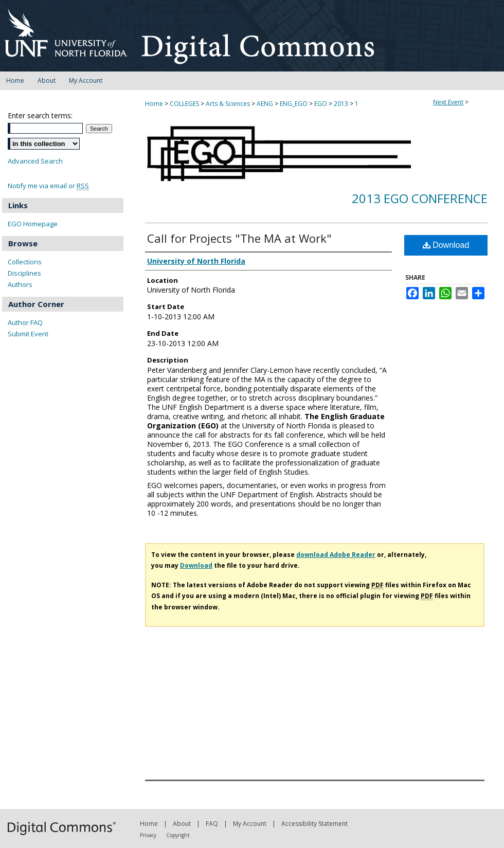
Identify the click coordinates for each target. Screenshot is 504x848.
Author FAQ (25, 322)
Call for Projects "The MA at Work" (239, 238)
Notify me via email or (48, 186)
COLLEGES (185, 104)
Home (154, 104)
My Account (250, 824)
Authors (20, 284)
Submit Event (28, 334)
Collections (25, 262)
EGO (321, 104)
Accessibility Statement (314, 824)
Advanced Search (35, 161)
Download (446, 245)
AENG (266, 104)
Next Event (448, 102)
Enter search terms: (40, 115)
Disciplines (24, 273)
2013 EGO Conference (420, 198)
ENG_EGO (294, 104)
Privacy (148, 835)
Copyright (178, 835)
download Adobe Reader (336, 555)
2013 (342, 104)
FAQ (212, 824)
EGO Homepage (33, 224)
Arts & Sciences (229, 104)
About (182, 824)
